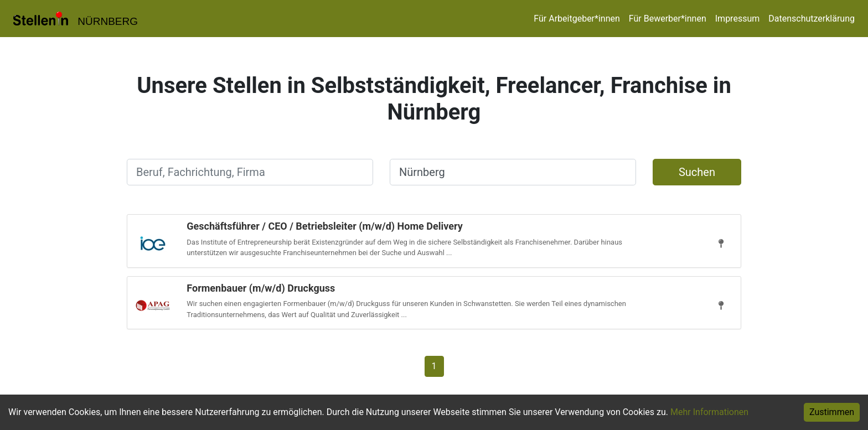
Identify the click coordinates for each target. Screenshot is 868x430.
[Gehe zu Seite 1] (434, 366)
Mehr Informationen (709, 412)
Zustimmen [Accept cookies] (832, 412)
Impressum (738, 19)
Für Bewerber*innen (668, 19)
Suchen (697, 172)
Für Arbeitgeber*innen (577, 19)
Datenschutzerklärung (812, 19)
